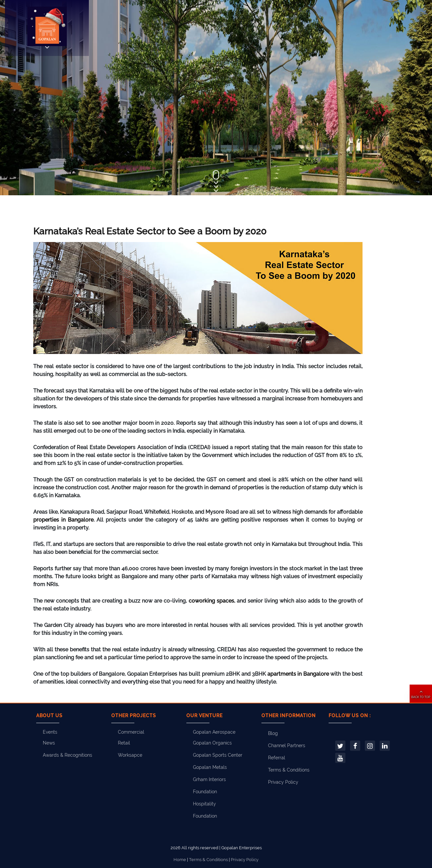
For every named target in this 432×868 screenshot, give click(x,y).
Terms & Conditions (289, 770)
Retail (124, 743)
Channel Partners (287, 746)
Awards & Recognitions (67, 755)
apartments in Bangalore (298, 674)
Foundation (205, 792)
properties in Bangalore (63, 520)
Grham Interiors (209, 779)
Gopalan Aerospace (214, 732)
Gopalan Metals (210, 767)
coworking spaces (211, 601)
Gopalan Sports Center (218, 755)
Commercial (131, 732)
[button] (421, 694)
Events (50, 732)
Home (180, 860)
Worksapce (130, 755)
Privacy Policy (283, 782)
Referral (277, 758)
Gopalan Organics (212, 743)
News (49, 743)
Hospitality (204, 804)
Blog (273, 733)
